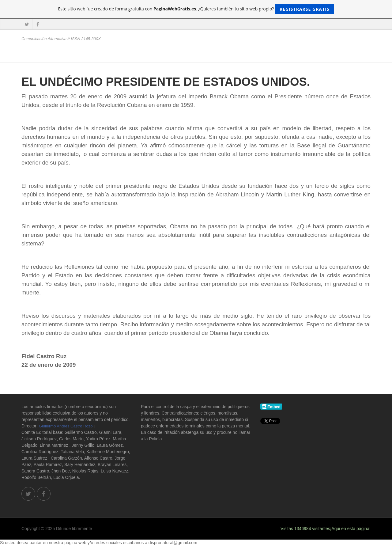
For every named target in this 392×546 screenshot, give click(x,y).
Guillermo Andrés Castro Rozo (66, 426)
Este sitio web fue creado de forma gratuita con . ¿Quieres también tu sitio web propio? (196, 9)
